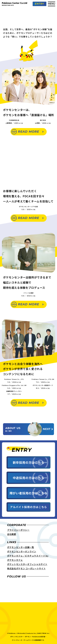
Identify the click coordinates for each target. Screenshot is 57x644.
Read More (28, 132)
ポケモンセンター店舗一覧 (21, 549)
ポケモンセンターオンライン (22, 553)
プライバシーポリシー (18, 532)
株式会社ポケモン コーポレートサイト (26, 570)
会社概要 (12, 536)
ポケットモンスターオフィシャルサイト (27, 566)
